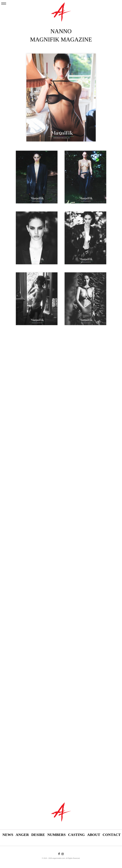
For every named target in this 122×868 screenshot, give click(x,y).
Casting (76, 835)
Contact (112, 835)
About (94, 835)
